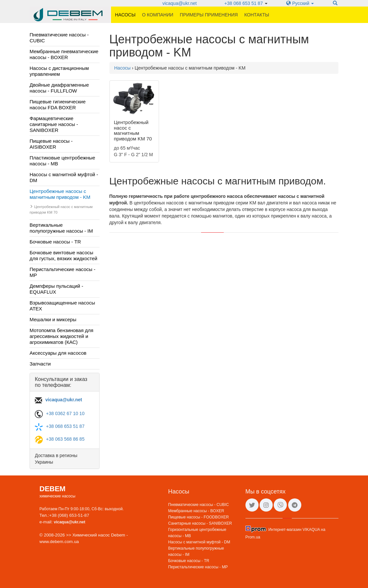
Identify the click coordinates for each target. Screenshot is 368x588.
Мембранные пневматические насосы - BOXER (64, 54)
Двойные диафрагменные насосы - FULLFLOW (59, 88)
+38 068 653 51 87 (244, 3)
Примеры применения (209, 15)
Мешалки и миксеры (53, 319)
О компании (158, 15)
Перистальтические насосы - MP (62, 272)
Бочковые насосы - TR (55, 242)
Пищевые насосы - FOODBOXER (199, 517)
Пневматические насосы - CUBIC (59, 38)
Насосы (125, 15)
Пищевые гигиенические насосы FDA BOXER (58, 105)
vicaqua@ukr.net (180, 3)
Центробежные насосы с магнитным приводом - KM (60, 194)
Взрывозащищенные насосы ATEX (62, 306)
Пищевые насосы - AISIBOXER (51, 144)
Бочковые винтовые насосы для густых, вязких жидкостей (63, 255)
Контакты (257, 15)
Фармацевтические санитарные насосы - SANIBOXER (54, 124)
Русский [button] (300, 3)
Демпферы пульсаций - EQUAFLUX (56, 289)
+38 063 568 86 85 (65, 439)
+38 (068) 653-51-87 (69, 515)
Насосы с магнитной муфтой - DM (64, 177)
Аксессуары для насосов (58, 353)
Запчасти (40, 364)
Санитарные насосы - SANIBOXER (200, 523)
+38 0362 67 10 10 (65, 413)
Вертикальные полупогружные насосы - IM (61, 228)
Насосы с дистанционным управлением (59, 71)
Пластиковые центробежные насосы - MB (62, 161)
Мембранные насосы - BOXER (196, 511)
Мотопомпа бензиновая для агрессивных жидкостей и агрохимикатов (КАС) (61, 336)
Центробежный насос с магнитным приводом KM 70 (61, 210)
